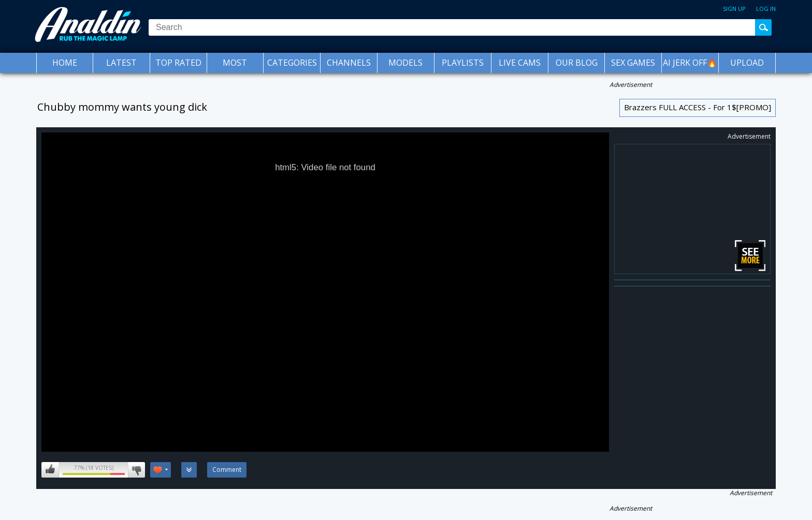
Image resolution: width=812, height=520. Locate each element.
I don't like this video (136, 470)
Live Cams (520, 63)
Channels (349, 63)
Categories (292, 63)
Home (65, 63)
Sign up (734, 9)
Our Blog (577, 63)
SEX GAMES (633, 63)
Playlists (463, 63)
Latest (121, 63)
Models (405, 63)
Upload (747, 63)
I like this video (50, 470)
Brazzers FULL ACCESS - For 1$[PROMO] (698, 107)
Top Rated (178, 63)
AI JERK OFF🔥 (690, 63)
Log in (766, 9)
